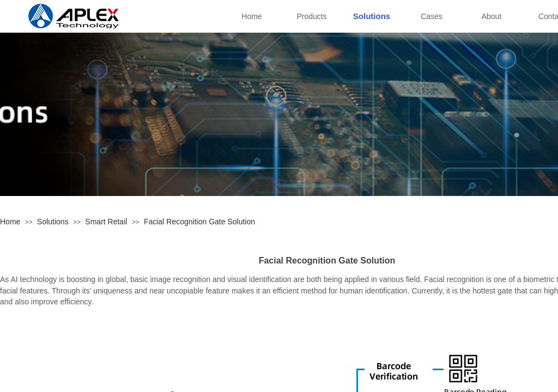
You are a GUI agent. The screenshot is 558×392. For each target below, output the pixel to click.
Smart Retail (106, 222)
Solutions (53, 222)
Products (311, 16)
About (492, 16)
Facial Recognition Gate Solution (199, 222)
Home (10, 222)
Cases (432, 16)
